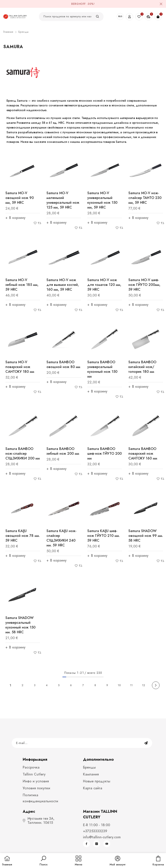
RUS (120, 16)
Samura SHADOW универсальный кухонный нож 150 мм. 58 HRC (20, 625)
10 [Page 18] (119, 685)
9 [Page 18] (107, 685)
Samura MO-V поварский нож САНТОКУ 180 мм (20, 367)
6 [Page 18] (71, 685)
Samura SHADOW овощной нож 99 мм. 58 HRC (146, 536)
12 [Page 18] (144, 685)
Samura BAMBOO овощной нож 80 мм (63, 364)
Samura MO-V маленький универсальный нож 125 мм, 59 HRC (63, 200)
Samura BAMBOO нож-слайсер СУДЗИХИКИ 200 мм (23, 454)
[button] (44, 861)
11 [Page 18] (131, 685)
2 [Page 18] (22, 685)
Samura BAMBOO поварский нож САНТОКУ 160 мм (143, 454)
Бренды (23, 32)
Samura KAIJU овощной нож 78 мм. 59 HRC (23, 536)
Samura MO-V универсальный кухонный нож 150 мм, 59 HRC (102, 200)
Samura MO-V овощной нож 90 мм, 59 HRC (20, 198)
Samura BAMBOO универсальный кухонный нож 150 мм (102, 369)
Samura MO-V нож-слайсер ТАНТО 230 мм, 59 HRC (145, 198)
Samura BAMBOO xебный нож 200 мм (63, 451)
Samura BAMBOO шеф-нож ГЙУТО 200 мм (105, 454)
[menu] (79, 861)
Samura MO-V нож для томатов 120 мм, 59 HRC (104, 285)
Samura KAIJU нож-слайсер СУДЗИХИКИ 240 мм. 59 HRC (61, 538)
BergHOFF (79, 4)
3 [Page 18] (35, 685)
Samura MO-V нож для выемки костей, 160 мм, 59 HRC (63, 285)
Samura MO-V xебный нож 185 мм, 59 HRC (22, 285)
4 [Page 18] (47, 685)
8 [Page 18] (95, 685)
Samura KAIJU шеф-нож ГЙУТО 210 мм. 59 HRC (104, 536)
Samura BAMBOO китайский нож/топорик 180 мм (142, 367)
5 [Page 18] (59, 685)
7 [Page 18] (83, 685)
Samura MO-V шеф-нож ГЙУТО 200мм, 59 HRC (144, 285)
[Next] (156, 685)
